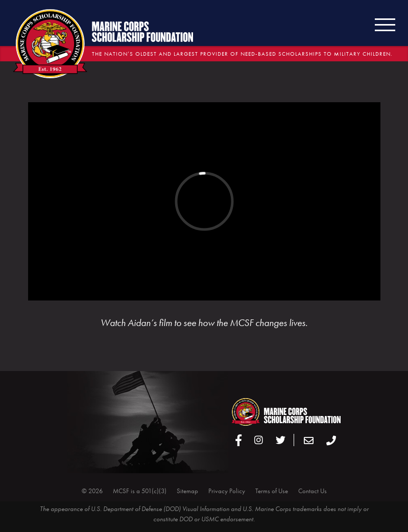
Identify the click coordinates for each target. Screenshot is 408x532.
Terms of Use (272, 491)
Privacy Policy (227, 491)
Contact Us (313, 491)
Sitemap (187, 491)
